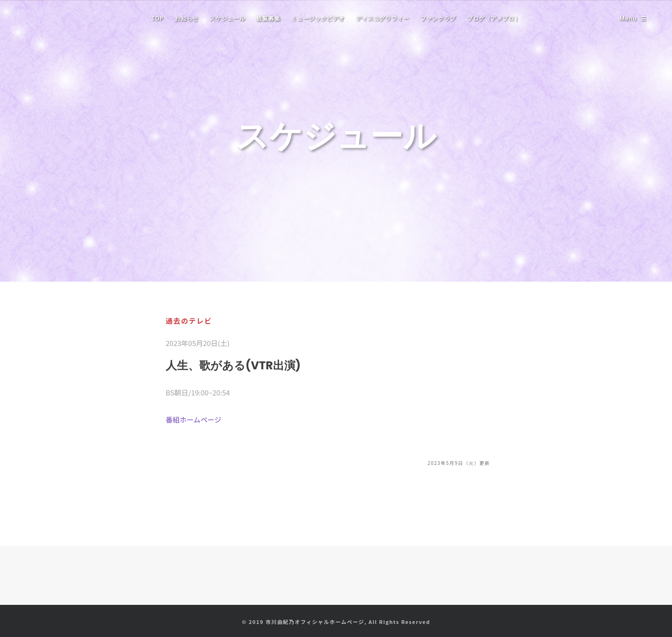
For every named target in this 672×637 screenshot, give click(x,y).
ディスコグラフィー (383, 18)
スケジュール (227, 18)
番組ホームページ (193, 419)
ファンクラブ (438, 18)
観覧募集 (268, 18)
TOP (158, 18)
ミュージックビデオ (318, 18)
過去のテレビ (189, 321)
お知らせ (186, 18)
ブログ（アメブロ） (494, 18)
